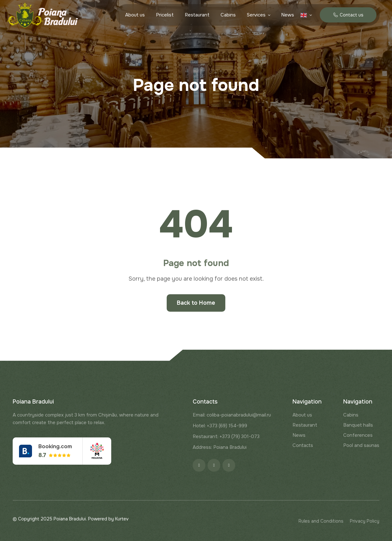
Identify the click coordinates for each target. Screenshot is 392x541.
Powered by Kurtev (108, 519)
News (288, 15)
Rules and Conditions (321, 521)
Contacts (303, 445)
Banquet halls (358, 425)
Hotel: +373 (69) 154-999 (220, 426)
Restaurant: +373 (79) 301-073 (226, 436)
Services (256, 15)
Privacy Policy (365, 521)
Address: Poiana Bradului (220, 447)
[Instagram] (214, 465)
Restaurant (197, 15)
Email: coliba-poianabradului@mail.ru (232, 415)
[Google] (229, 465)
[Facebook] (199, 465)
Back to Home (196, 303)
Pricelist (165, 15)
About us (135, 15)
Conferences (358, 435)
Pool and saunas (361, 445)
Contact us (348, 15)
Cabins (228, 15)
